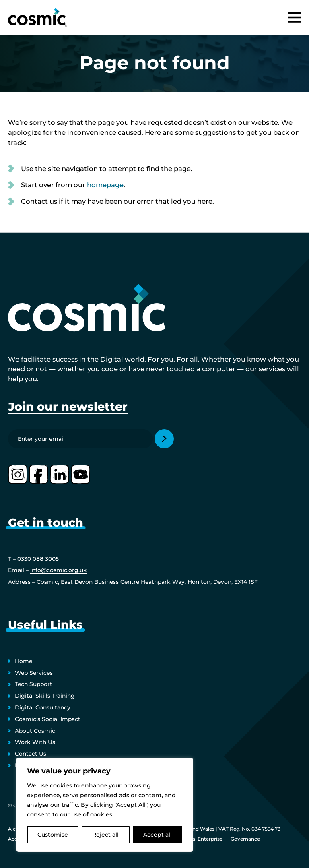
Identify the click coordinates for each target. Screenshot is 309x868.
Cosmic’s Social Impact (48, 719)
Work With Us (35, 742)
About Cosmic (35, 731)
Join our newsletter (68, 406)
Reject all (105, 835)
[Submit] (164, 439)
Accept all (158, 835)
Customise (53, 835)
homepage (105, 185)
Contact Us (31, 754)
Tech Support (34, 684)
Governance (245, 839)
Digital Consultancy (43, 707)
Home (24, 661)
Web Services (34, 673)
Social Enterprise (202, 839)
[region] (105, 805)
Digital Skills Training (45, 696)
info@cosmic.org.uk (59, 570)
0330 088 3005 (38, 559)
